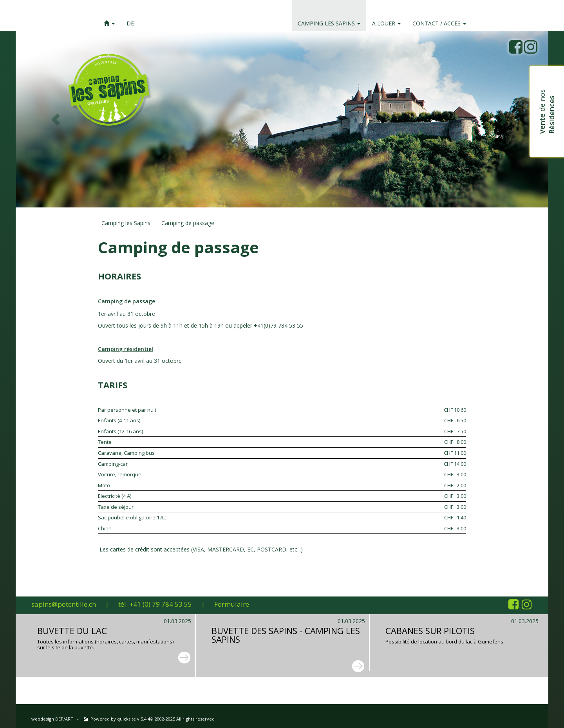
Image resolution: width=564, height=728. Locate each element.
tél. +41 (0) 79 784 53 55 (155, 604)
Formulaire (232, 604)
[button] (109, 16)
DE (130, 23)
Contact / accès (439, 23)
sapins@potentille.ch (64, 604)
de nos (547, 112)
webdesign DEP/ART (52, 719)
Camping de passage (188, 223)
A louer (386, 23)
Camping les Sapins (329, 23)
